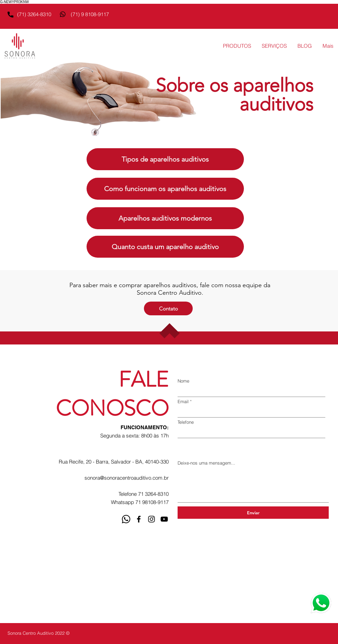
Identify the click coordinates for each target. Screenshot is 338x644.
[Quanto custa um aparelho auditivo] (165, 247)
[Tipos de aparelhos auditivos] (165, 159)
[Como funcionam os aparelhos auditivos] (165, 189)
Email (183, 402)
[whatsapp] (126, 519)
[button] (237, 46)
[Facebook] (139, 519)
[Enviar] (253, 513)
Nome (183, 381)
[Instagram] (151, 519)
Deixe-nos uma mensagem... (206, 463)
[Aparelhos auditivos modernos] (165, 218)
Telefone (186, 422)
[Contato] (168, 308)
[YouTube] (164, 519)
